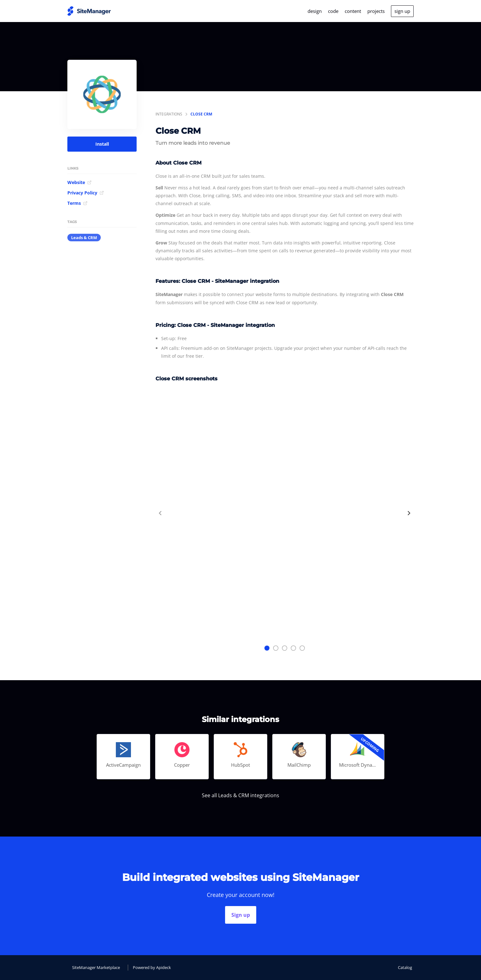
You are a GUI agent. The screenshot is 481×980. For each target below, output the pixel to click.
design (315, 11)
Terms (77, 203)
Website (79, 182)
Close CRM (201, 114)
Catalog (405, 967)
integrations (169, 114)
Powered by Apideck (152, 967)
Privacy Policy (86, 193)
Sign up (241, 915)
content (353, 11)
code (333, 11)
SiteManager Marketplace (96, 967)
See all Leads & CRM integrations (241, 795)
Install (102, 144)
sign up (402, 11)
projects (376, 11)
